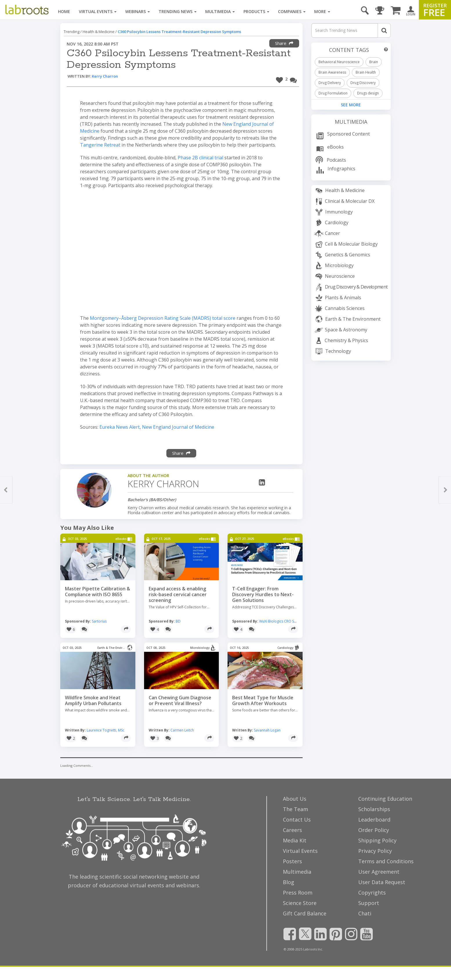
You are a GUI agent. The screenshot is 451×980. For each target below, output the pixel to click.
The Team (295, 809)
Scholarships (374, 809)
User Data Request (382, 882)
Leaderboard (374, 820)
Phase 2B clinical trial (200, 158)
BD (178, 621)
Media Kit (295, 840)
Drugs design (368, 93)
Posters (292, 861)
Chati (365, 913)
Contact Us (297, 820)
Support (369, 903)
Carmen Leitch (182, 730)
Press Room (298, 893)
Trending (72, 32)
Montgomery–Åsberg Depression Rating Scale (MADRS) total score (163, 318)
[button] (282, 79)
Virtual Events (98, 11)
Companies (292, 11)
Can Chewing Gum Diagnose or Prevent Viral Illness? (180, 700)
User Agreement (379, 872)
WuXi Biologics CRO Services (282, 621)
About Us (295, 799)
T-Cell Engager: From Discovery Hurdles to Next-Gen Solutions (263, 594)
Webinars (138, 11)
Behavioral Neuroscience (339, 62)
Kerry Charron (105, 76)
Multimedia (220, 11)
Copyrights (372, 893)
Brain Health (366, 72)
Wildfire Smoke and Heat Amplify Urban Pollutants (93, 700)
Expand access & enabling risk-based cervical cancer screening (178, 594)
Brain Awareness (332, 72)
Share (284, 43)
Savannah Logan (267, 730)
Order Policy (374, 830)
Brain (374, 62)
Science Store (300, 903)
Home (64, 11)
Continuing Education (385, 799)
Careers (292, 830)
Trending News (178, 11)
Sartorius (99, 621)
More (322, 11)
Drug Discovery (363, 83)
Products (256, 11)
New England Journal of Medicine (178, 427)
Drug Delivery (330, 83)
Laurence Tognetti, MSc (106, 730)
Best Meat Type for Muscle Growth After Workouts (263, 700)
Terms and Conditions (386, 861)
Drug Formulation (333, 93)
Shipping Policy (377, 840)
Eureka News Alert (120, 427)
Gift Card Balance (305, 913)
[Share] (126, 629)
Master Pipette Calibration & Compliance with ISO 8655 (98, 592)
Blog (289, 882)
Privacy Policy (375, 851)
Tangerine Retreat (100, 145)
